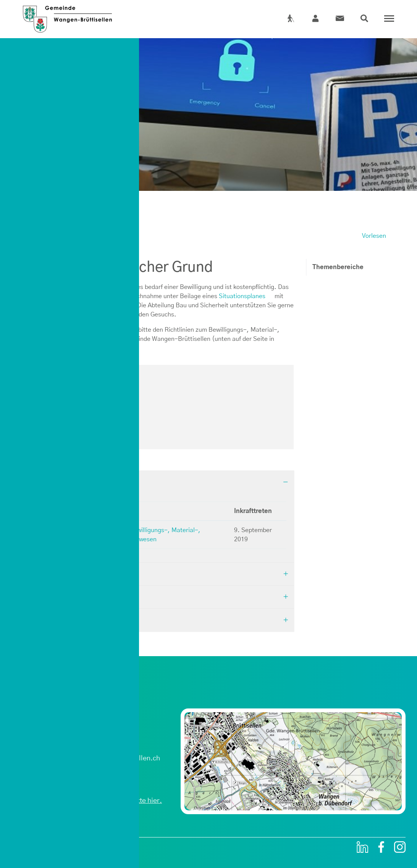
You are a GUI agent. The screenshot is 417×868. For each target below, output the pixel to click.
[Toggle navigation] (387, 19)
